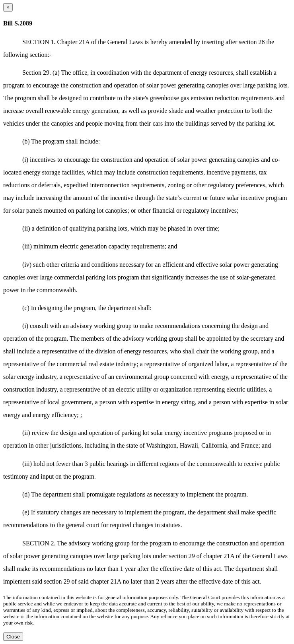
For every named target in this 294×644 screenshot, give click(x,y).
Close (13, 637)
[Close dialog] (8, 7)
